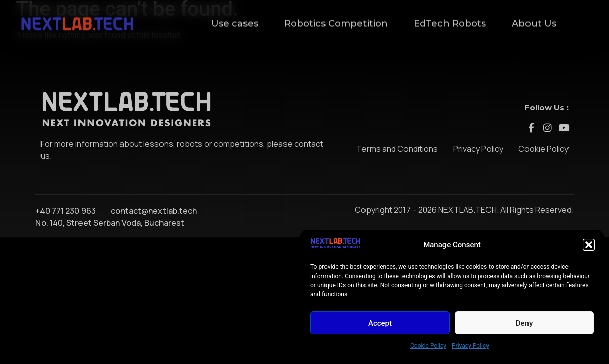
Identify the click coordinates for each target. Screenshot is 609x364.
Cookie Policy (428, 346)
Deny (524, 323)
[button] (589, 245)
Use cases (235, 18)
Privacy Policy (470, 346)
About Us (534, 18)
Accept (380, 323)
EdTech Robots (450, 18)
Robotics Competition (336, 18)
